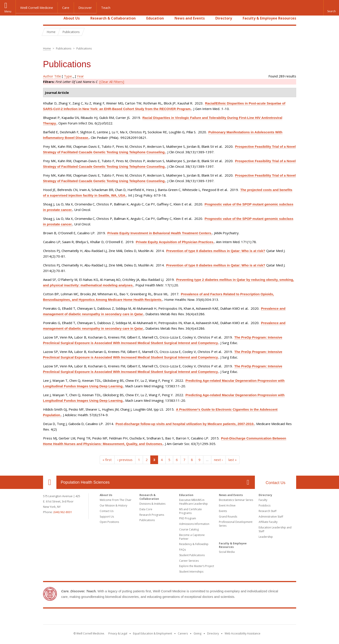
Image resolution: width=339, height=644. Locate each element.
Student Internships (191, 572)
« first (107, 460)
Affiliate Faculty (268, 522)
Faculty (263, 500)
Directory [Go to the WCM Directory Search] (213, 633)
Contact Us (275, 483)
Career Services (189, 561)
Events (223, 511)
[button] (331, 8)
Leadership (266, 537)
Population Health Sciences (85, 482)
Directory (224, 18)
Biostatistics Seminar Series (236, 500)
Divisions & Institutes (152, 504)
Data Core (146, 509)
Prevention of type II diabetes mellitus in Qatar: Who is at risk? (216, 251)
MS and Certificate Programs (190, 511)
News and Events (190, 18)
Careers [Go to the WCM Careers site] (183, 633)
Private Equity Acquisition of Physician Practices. (175, 242)
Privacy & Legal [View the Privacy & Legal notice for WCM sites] (118, 633)
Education (155, 18)
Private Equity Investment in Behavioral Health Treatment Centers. (160, 233)
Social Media (227, 552)
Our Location (50, 482)
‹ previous (125, 460)
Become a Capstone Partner (192, 537)
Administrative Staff (271, 517)
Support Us (107, 517)
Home (48, 18)
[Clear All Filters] (112, 82)
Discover (85, 8)
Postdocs (265, 505)
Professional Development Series (236, 524)
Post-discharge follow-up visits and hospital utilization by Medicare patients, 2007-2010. (185, 424)
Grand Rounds (228, 517)
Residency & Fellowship (194, 544)
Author (48, 76)
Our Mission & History (113, 505)
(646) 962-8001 (63, 512)
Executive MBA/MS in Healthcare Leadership (193, 502)
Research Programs (152, 515)
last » (233, 460)
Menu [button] (8, 11)
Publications (147, 520)
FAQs (182, 550)
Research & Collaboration (113, 18)
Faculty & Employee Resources (269, 18)
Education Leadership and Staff (275, 529)
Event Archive (227, 505)
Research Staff (268, 511)
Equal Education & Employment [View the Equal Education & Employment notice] (153, 633)
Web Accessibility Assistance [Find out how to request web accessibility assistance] (243, 633)
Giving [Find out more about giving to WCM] (197, 633)
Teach (106, 8)
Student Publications (192, 555)
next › (218, 460)
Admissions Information (194, 524)
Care (66, 8)
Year (80, 76)
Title (58, 76)
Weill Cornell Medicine (37, 8)
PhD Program (188, 518)
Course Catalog (189, 529)
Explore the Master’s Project (197, 566)
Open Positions (109, 522)
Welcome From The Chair (116, 500)
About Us (72, 18)
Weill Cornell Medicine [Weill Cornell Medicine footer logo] (170, 617)
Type (68, 76)
